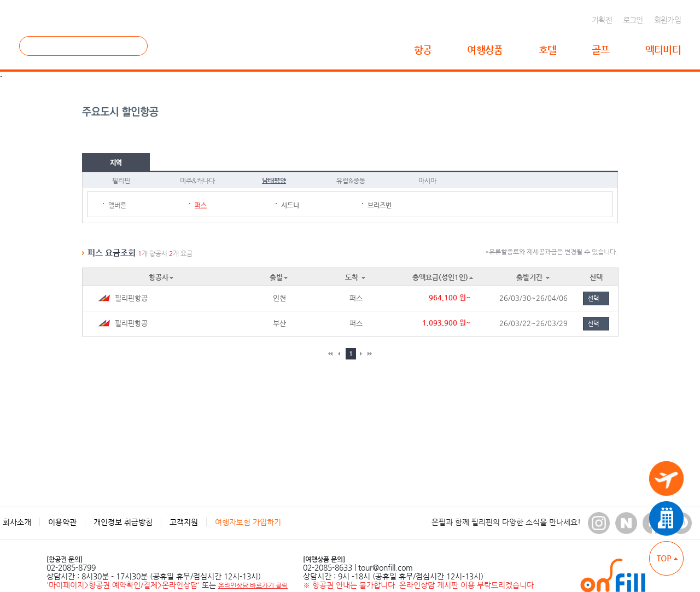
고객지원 (184, 522)
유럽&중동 (351, 181)
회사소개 (17, 522)
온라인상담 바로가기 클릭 (253, 585)
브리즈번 (380, 205)
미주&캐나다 (197, 181)
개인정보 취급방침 (123, 522)
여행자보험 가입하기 (248, 522)
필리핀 (121, 181)
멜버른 (117, 205)
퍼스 (201, 205)
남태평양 (274, 181)
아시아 (427, 181)
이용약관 (62, 522)
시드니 (290, 205)
